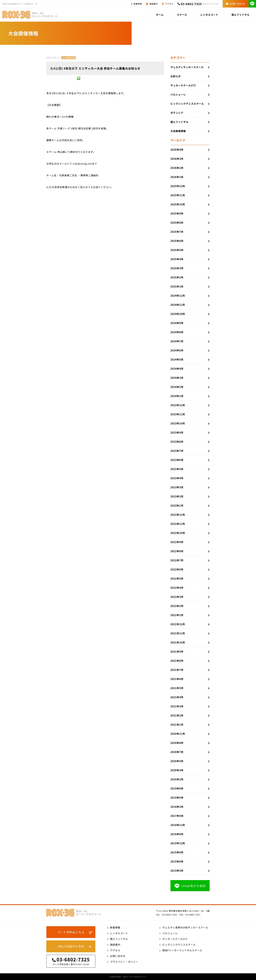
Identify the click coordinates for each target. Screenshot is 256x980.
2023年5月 (177, 469)
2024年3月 (177, 378)
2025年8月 (177, 223)
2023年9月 (177, 432)
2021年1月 (177, 725)
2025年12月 (178, 186)
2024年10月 (178, 314)
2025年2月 (177, 277)
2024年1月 (177, 396)
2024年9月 (177, 323)
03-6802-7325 (191, 4)
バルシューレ (178, 94)
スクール (182, 15)
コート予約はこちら (71, 932)
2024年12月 (178, 296)
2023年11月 (178, 414)
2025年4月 (177, 259)
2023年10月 (178, 423)
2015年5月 (177, 871)
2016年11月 (178, 825)
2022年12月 (178, 515)
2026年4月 (177, 150)
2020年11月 (178, 734)
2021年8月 (177, 661)
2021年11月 (178, 633)
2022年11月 (178, 524)
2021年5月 (177, 688)
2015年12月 (178, 843)
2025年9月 (177, 213)
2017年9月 (177, 816)
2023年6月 (177, 460)
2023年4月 (177, 478)
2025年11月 (178, 195)
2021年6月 (177, 679)
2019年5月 (177, 798)
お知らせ (176, 76)
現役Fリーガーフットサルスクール (182, 950)
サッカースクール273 (183, 85)
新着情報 (138, 4)
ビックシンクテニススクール (187, 104)
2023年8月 (177, 442)
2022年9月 (177, 542)
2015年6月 (177, 861)
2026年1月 (177, 177)
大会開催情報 (68, 58)
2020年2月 (177, 779)
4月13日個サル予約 (71, 946)
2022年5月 (177, 578)
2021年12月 (178, 624)
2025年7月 (177, 232)
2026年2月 (177, 168)
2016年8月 (177, 834)
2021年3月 (177, 706)
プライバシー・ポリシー (124, 962)
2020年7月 (177, 752)
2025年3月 (177, 268)
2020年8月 (177, 743)
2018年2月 (177, 807)
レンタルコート (209, 15)
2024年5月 (177, 359)
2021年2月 (177, 715)
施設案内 (154, 4)
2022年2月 (177, 606)
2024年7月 (177, 341)
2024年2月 (177, 387)
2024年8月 (177, 332)
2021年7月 (177, 670)
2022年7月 (177, 560)
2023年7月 (177, 451)
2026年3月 (177, 159)
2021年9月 (177, 652)
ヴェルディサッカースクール (187, 67)
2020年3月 (177, 770)
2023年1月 (177, 505)
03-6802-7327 (193, 915)
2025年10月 (178, 204)
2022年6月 (177, 569)
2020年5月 (177, 761)
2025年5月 (177, 250)
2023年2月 (177, 496)
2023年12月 (178, 405)
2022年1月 (177, 615)
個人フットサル (240, 15)
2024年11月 (178, 305)
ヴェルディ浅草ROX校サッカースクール (185, 927)
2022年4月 (177, 588)
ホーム (160, 15)
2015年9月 (177, 852)
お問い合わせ (236, 4)
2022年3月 (177, 597)
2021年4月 (177, 697)
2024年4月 (177, 369)
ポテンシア (177, 113)
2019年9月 (177, 788)
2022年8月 (177, 551)
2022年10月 (178, 533)
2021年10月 (178, 642)
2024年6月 (177, 350)
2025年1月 (177, 286)
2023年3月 (177, 487)
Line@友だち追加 (190, 886)
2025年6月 (177, 241)
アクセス (169, 4)
